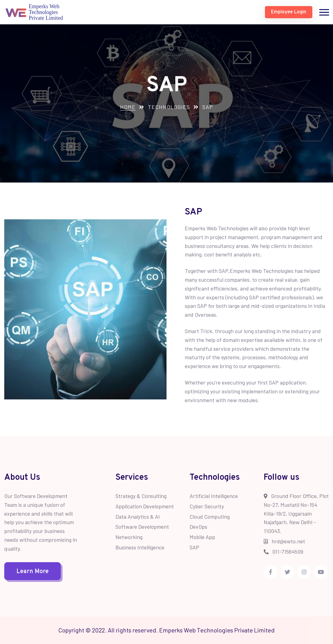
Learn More (33, 572)
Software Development (142, 527)
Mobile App (202, 537)
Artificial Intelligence (214, 496)
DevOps (198, 527)
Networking (129, 537)
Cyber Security (207, 506)
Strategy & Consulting (141, 496)
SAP (194, 547)
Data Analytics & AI (138, 517)
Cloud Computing (210, 517)
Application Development (145, 506)
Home (128, 107)
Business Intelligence (140, 547)
